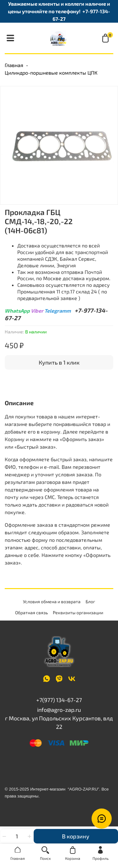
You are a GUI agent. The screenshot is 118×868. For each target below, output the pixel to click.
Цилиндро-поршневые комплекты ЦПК (51, 73)
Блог (90, 601)
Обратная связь (31, 613)
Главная (14, 65)
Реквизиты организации (78, 613)
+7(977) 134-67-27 (59, 700)
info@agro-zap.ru (59, 710)
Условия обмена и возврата (52, 601)
